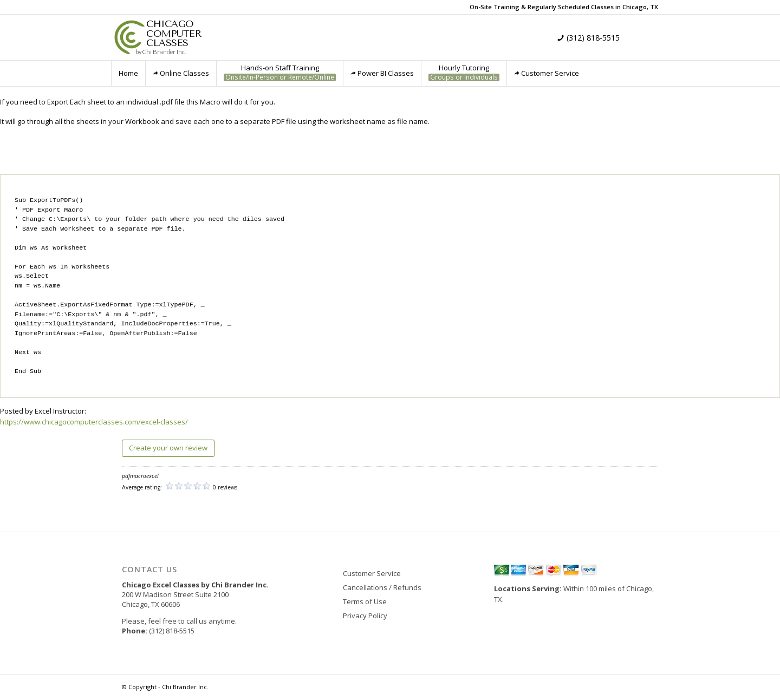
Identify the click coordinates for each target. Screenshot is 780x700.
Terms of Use (365, 601)
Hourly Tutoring (464, 72)
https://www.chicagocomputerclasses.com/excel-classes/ (94, 422)
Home (128, 73)
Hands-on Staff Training (280, 72)
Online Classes (181, 73)
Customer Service (547, 73)
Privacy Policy (365, 616)
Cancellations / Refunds (382, 587)
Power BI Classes (382, 73)
